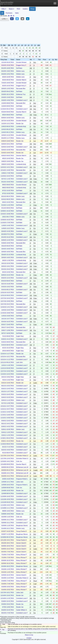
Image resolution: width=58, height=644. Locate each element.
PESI (18, 9)
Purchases (9, 13)
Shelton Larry (20, 71)
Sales (17, 13)
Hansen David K (21, 543)
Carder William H (21, 610)
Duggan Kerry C (21, 65)
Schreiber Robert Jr (22, 456)
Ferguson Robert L (22, 479)
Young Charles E (21, 531)
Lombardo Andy (21, 126)
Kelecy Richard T (22, 555)
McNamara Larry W (22, 467)
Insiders (25, 9)
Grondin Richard (21, 62)
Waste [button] (11, 9)
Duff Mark (19, 68)
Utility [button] (4, 9)
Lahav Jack (20, 482)
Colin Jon (19, 461)
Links (5, 19)
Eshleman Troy (21, 94)
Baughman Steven (22, 525)
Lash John (19, 362)
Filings (32, 9)
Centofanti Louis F (22, 100)
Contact (29, 638)
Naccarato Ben (21, 89)
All (2, 13)
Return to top (29, 635)
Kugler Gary (20, 336)
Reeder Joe (20, 123)
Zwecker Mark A (21, 80)
